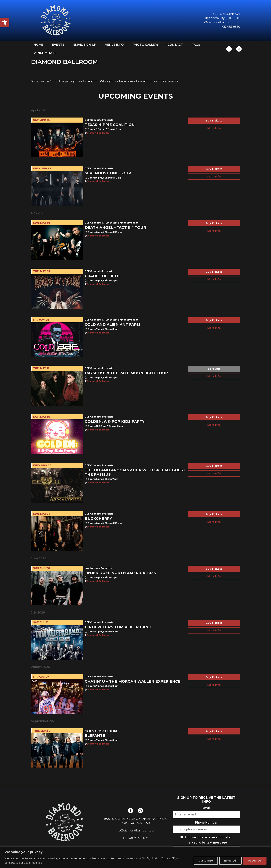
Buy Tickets (214, 121)
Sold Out (214, 369)
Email (206, 808)
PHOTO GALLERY (146, 45)
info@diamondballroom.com (135, 830)
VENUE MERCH (45, 53)
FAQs (196, 45)
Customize (204, 861)
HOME (38, 45)
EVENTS (58, 45)
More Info (214, 128)
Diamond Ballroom (98, 133)
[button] (5, 23)
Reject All (230, 861)
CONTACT (175, 45)
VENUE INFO (114, 45)
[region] (135, 857)
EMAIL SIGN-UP (85, 45)
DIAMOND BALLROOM (64, 62)
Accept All (255, 861)
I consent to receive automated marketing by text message (206, 840)
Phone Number (206, 823)
